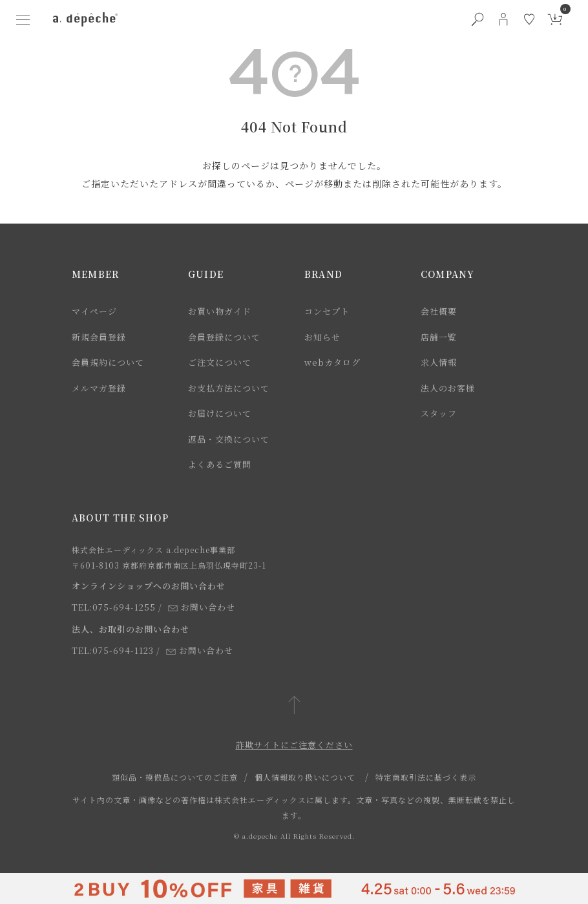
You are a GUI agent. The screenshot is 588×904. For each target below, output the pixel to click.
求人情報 (439, 362)
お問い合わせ (202, 607)
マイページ (94, 311)
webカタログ (332, 362)
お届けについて (220, 413)
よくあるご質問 (220, 464)
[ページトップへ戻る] (294, 706)
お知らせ (322, 337)
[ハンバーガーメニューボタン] (23, 19)
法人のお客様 (448, 388)
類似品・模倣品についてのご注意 (175, 777)
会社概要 (439, 311)
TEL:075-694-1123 (113, 650)
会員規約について (108, 362)
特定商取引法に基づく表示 (426, 777)
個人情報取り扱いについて (305, 777)
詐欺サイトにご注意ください (294, 745)
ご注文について (220, 362)
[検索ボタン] (478, 19)
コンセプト (327, 311)
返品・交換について (229, 439)
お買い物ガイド (220, 311)
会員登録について (224, 337)
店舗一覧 (439, 337)
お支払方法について (229, 388)
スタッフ (439, 413)
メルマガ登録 (99, 388)
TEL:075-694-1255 (114, 607)
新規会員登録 (99, 337)
